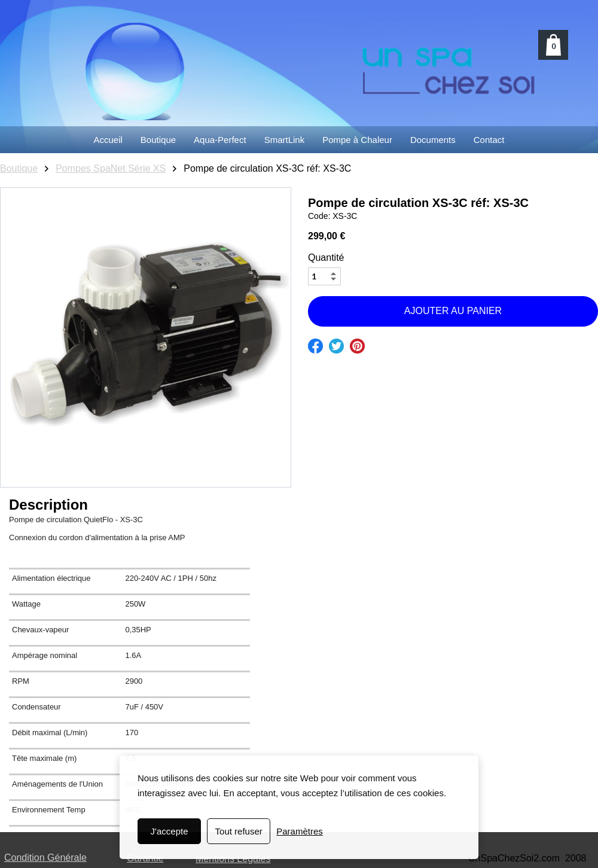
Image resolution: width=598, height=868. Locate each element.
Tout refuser (239, 831)
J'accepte (170, 831)
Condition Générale (45, 858)
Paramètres (300, 831)
